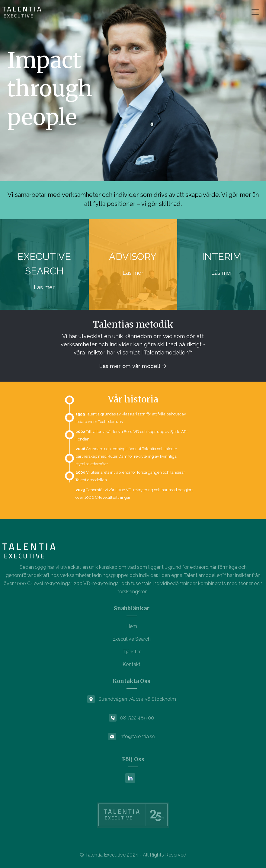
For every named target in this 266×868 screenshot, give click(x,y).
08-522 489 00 (137, 718)
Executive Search (131, 639)
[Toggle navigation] (255, 12)
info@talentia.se (137, 737)
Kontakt (131, 664)
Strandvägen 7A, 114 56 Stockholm (137, 699)
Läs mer (44, 287)
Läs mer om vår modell (130, 366)
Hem (132, 626)
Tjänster (132, 652)
